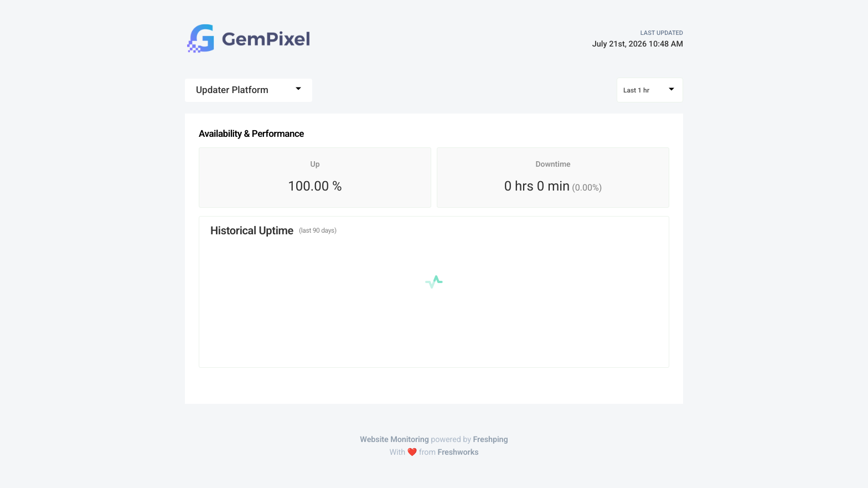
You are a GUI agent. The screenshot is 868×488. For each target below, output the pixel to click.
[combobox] (249, 90)
